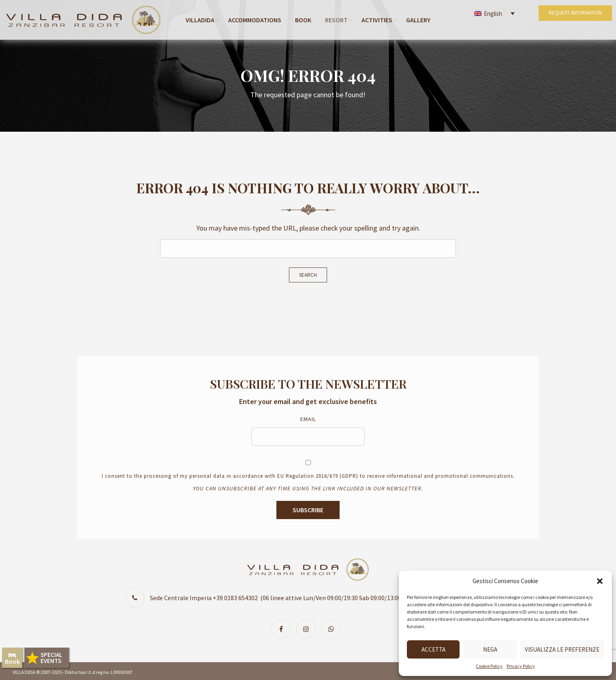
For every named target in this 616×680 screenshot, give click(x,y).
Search (308, 275)
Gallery (418, 20)
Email (308, 419)
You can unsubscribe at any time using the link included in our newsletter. (308, 488)
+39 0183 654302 (235, 598)
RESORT (336, 20)
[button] (600, 581)
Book (303, 20)
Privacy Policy (521, 666)
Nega (490, 649)
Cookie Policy (489, 666)
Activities (377, 20)
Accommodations (255, 20)
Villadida (200, 20)
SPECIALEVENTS (51, 658)
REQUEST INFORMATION (574, 20)
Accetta (433, 649)
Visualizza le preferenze (562, 649)
